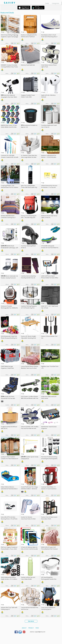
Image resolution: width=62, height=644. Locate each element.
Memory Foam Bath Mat (28, 65)
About (24, 628)
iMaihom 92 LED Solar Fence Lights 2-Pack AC (49, 217)
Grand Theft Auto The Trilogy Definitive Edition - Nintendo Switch (29, 489)
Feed (37, 628)
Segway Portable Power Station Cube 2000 (28, 96)
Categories (56, 3)
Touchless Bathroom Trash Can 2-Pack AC (49, 126)
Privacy (31, 628)
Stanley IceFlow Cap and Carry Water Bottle (28, 578)
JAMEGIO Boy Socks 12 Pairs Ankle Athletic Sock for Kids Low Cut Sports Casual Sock (9, 127)
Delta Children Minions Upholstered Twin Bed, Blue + (9, 489)
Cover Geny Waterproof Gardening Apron (48, 608)
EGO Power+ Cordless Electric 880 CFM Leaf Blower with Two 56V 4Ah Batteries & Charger (30, 398)
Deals (47, 3)
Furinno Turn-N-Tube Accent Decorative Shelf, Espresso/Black (49, 519)
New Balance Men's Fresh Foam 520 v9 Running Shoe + (49, 37)
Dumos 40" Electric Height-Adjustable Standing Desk (29, 337)
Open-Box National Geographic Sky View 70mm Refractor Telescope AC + (9, 97)
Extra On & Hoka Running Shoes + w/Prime (9, 518)
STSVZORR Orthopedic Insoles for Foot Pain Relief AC (50, 247)
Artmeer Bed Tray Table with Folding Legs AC (9, 608)
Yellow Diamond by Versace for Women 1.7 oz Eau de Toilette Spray (49, 187)
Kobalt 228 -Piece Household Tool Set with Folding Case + (8, 398)
